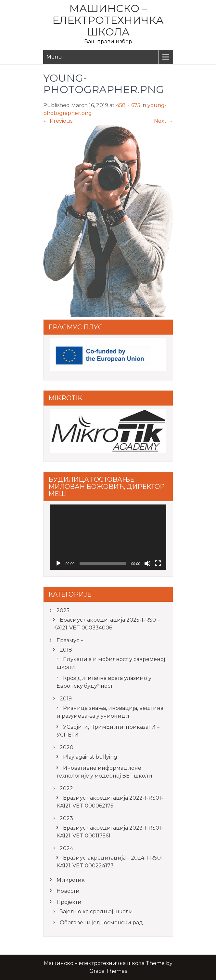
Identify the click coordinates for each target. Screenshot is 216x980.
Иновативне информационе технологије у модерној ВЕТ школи (104, 772)
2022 (66, 788)
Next (164, 121)
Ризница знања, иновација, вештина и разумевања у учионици (110, 712)
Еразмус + (70, 640)
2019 (66, 699)
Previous (58, 121)
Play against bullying (90, 757)
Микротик (71, 880)
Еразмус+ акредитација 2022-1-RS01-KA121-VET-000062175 (110, 802)
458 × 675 (128, 105)
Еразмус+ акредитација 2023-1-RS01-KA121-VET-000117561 (110, 832)
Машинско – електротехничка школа (108, 20)
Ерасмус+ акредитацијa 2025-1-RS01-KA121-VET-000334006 (107, 624)
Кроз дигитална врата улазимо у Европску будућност (104, 682)
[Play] (58, 563)
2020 (67, 747)
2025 (63, 610)
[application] (108, 537)
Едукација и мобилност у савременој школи (111, 663)
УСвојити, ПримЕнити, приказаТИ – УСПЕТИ (108, 731)
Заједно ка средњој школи (96, 911)
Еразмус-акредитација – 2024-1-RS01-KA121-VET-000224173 (111, 862)
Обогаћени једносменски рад (101, 923)
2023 (66, 818)
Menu (54, 57)
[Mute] (147, 563)
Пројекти (69, 902)
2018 (66, 650)
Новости (68, 891)
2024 (66, 848)
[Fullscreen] (158, 563)
